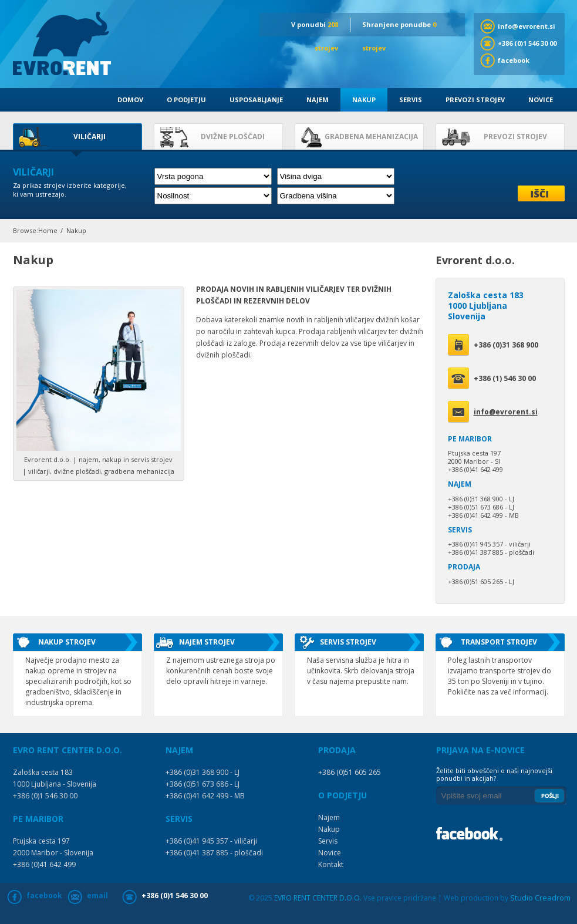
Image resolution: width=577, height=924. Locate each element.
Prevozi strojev (475, 100)
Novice (541, 100)
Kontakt (331, 864)
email (97, 896)
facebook (514, 60)
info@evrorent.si (527, 26)
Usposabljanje (256, 100)
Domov (130, 100)
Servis (411, 100)
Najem (318, 100)
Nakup (364, 100)
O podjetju (186, 100)
